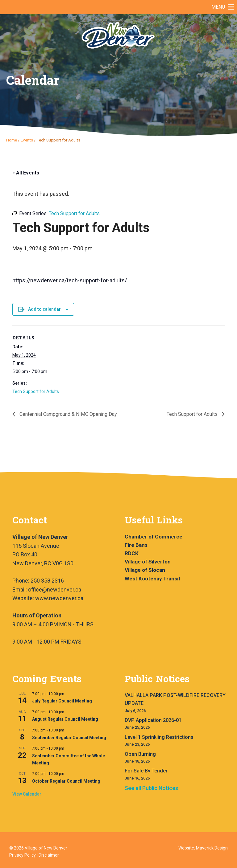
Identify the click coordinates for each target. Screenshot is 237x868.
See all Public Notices (151, 788)
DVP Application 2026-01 (153, 720)
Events (27, 140)
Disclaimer (49, 855)
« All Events (26, 173)
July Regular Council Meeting (62, 701)
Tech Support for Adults (36, 391)
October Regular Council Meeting (66, 781)
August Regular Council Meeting (65, 719)
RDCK (132, 553)
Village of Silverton (148, 562)
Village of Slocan (145, 570)
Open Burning (140, 754)
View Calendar (27, 794)
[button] (218, 7)
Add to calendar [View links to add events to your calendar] (44, 309)
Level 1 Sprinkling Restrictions (159, 737)
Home (12, 140)
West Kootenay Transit (153, 579)
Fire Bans (136, 545)
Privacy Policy (23, 855)
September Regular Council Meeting (69, 738)
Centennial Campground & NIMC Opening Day (68, 414)
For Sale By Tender (146, 771)
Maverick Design (212, 848)
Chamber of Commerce (154, 537)
